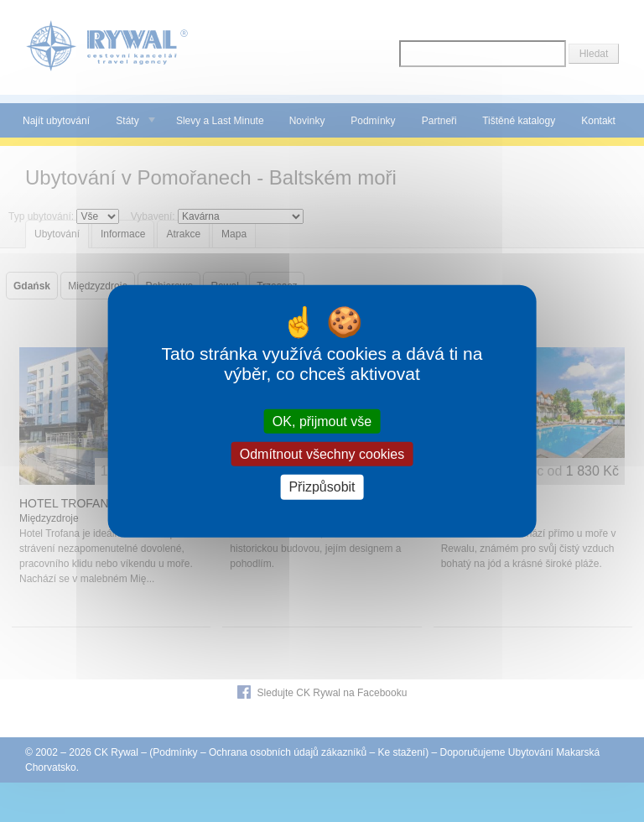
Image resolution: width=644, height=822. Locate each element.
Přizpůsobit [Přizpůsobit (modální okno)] (322, 487)
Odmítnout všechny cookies (322, 454)
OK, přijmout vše (322, 421)
